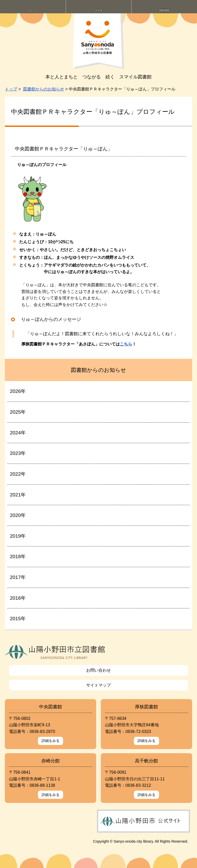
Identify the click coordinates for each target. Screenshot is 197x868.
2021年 (18, 495)
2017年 (18, 577)
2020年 (18, 515)
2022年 (18, 474)
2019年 (18, 536)
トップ (11, 89)
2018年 (18, 556)
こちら (126, 344)
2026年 (18, 391)
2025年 (18, 412)
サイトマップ (98, 685)
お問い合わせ (98, 670)
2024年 (18, 433)
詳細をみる (51, 741)
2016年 (18, 598)
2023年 (18, 453)
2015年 (18, 619)
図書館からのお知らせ (44, 89)
